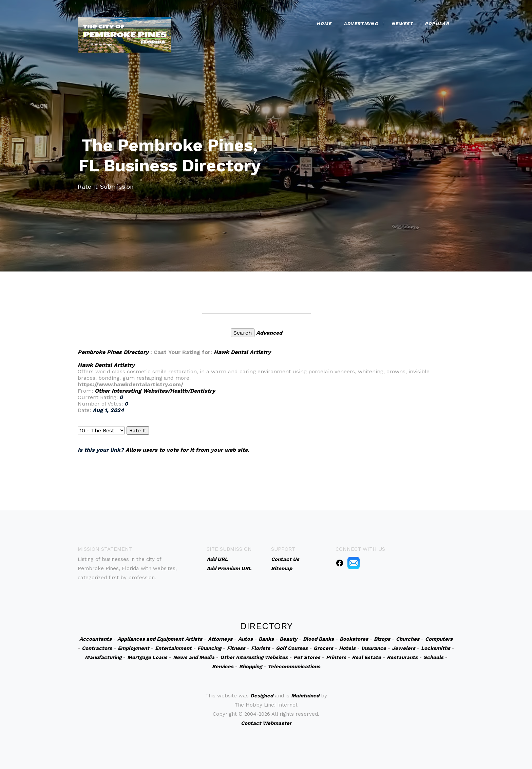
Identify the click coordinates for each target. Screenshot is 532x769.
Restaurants (402, 657)
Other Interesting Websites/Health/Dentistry (155, 391)
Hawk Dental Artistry (242, 352)
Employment (134, 648)
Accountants (96, 639)
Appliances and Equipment (150, 639)
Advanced (269, 333)
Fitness (236, 648)
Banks (266, 639)
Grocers (323, 648)
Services (223, 667)
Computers (439, 639)
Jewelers (404, 648)
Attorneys (220, 639)
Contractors (97, 648)
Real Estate (366, 657)
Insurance (374, 648)
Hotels (347, 648)
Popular (437, 24)
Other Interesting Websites (254, 657)
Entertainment (173, 648)
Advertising (361, 24)
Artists (194, 639)
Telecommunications (294, 667)
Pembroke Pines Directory (113, 352)
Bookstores (354, 639)
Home (324, 24)
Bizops (382, 639)
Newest (402, 24)
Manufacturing (103, 657)
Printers (336, 657)
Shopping (251, 667)
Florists (261, 648)
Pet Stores (307, 657)
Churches (408, 639)
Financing (209, 648)
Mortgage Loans (147, 657)
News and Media (194, 657)
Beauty (288, 639)
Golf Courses (292, 648)
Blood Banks (318, 639)
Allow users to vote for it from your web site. (187, 450)
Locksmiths (436, 648)
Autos (245, 639)
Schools (433, 657)
